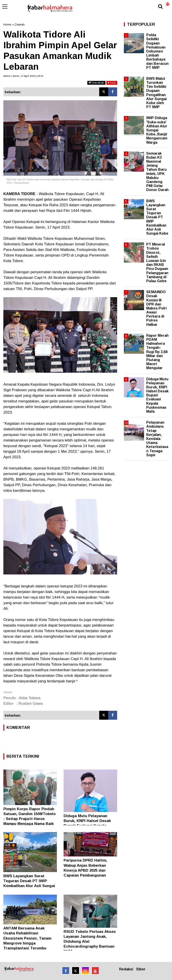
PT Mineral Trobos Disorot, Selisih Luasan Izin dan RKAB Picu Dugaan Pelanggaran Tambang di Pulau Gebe (157, 263)
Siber (141, 969)
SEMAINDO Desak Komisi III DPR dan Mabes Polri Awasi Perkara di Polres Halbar (156, 308)
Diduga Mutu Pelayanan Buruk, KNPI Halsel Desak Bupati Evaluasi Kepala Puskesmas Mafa (157, 395)
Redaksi (126, 969)
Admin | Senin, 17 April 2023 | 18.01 (23, 76)
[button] (168, 2)
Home (7, 24)
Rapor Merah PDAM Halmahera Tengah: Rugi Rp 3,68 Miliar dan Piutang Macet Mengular (157, 352)
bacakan (96, 83)
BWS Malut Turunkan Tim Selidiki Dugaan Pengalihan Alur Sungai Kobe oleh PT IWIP (156, 93)
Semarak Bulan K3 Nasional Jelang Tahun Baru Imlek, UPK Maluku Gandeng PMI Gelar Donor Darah (157, 172)
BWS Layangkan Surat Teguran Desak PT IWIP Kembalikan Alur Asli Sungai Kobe (157, 217)
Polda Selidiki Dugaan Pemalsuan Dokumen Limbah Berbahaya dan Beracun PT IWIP (157, 51)
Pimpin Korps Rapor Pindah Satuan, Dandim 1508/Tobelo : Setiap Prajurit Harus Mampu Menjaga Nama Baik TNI (30, 819)
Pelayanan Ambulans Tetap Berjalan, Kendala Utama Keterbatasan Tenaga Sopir (157, 439)
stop (112, 83)
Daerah (20, 24)
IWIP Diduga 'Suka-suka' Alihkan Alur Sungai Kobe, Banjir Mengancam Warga (157, 130)
